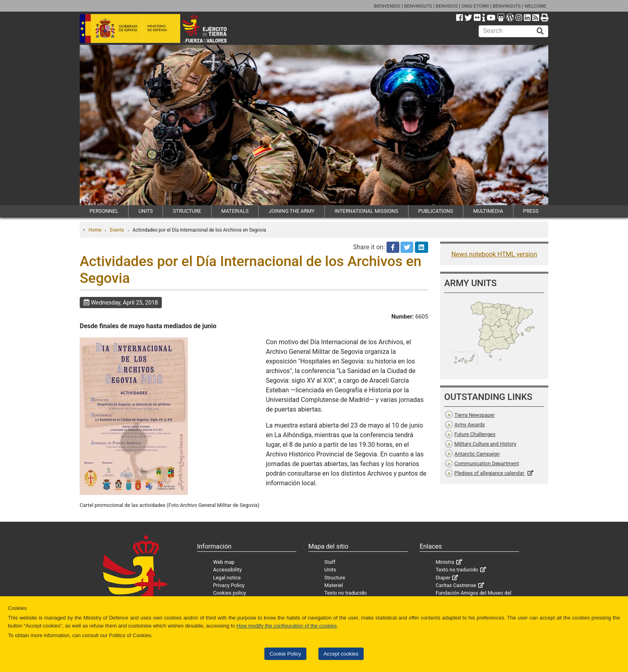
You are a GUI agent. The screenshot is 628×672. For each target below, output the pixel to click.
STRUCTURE (187, 211)
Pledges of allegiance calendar (490, 473)
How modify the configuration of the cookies (287, 626)
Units (330, 570)
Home (95, 230)
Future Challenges (475, 434)
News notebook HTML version (494, 254)
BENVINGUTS (418, 6)
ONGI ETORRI (475, 6)
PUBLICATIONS (436, 211)
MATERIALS (235, 211)
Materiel (334, 585)
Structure (335, 578)
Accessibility (227, 570)
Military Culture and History (485, 444)
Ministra (445, 562)
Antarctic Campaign (477, 454)
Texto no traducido (346, 593)
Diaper (443, 578)
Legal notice (227, 578)
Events (117, 230)
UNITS (146, 211)
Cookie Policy (285, 654)
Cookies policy (230, 593)
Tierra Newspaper (475, 415)
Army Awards (470, 425)
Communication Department (487, 463)
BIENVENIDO (387, 6)
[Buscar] (540, 31)
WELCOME (535, 6)
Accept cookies (341, 654)
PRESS (531, 211)
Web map (224, 562)
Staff (330, 562)
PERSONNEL (104, 211)
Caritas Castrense (456, 585)
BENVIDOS (447, 6)
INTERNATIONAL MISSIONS (366, 211)
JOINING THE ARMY (292, 211)
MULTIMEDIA (488, 211)
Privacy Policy (229, 585)
